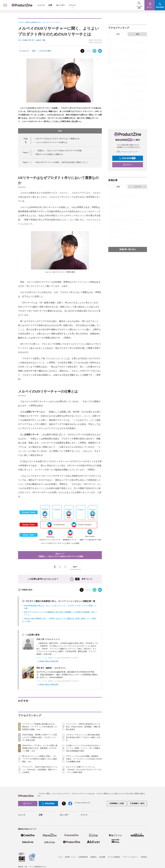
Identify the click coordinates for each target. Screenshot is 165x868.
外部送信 (144, 857)
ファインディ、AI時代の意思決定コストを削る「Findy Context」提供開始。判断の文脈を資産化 (83, 727)
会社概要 (102, 857)
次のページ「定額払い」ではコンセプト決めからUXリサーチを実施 (60, 555)
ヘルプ (60, 857)
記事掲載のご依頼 (117, 803)
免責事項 (93, 857)
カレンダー (60, 5)
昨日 (118, 34)
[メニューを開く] (5, 5)
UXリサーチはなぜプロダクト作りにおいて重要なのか (58, 139)
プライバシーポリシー (130, 857)
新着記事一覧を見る (128, 249)
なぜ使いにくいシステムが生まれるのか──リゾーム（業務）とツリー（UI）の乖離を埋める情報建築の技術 (84, 748)
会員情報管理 (83, 857)
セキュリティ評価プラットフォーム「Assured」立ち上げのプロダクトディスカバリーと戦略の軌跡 (84, 770)
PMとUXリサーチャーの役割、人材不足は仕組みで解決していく (62, 162)
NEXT (76, 567)
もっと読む (27, 621)
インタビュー (24, 51)
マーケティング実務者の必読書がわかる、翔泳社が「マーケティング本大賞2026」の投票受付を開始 (40, 727)
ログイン (127, 165)
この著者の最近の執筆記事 (47, 661)
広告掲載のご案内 (137, 803)
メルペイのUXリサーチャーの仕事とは (51, 142)
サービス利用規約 (114, 857)
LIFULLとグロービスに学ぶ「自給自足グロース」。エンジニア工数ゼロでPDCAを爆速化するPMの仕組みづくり (127, 220)
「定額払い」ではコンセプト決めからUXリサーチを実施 (59, 151)
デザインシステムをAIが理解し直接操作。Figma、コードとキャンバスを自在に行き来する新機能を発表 (84, 759)
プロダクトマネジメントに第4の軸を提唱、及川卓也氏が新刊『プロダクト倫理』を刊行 (84, 737)
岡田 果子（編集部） (36, 40)
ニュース (41, 5)
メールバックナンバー (128, 152)
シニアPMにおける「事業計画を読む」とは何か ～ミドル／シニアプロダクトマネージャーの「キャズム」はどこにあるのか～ (128, 208)
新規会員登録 (127, 158)
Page (26, 152)
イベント (72, 5)
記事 (50, 5)
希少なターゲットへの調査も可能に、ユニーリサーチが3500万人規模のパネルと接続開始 (40, 759)
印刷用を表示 (25, 590)
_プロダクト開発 (45, 51)
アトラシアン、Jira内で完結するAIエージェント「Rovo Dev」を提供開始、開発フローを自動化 (40, 770)
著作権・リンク (70, 857)
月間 (137, 34)
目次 (79, 131)
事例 (34, 51)
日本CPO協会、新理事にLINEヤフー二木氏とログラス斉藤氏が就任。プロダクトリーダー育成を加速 (40, 737)
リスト (88, 51)
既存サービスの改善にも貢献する (49, 154)
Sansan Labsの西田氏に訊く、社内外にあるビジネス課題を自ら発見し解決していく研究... (61, 619)
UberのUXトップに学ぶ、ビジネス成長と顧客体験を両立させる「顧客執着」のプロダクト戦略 (40, 748)
